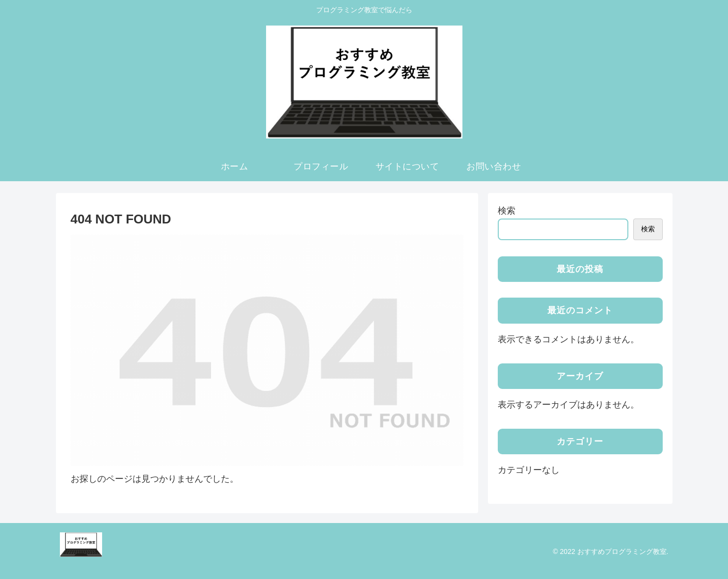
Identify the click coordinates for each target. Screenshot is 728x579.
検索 (507, 211)
